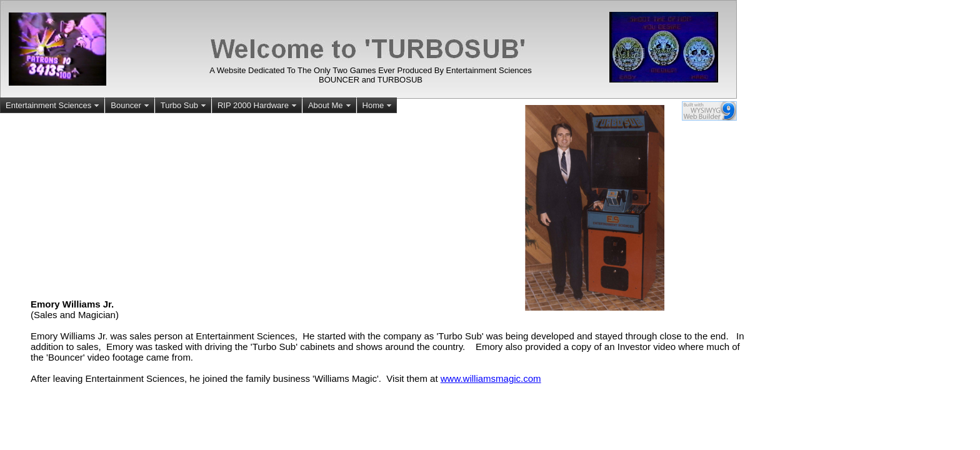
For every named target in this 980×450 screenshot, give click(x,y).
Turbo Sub (184, 106)
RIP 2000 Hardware (258, 106)
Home (378, 106)
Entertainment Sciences (53, 106)
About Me (331, 106)
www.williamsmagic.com (491, 378)
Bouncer (131, 106)
